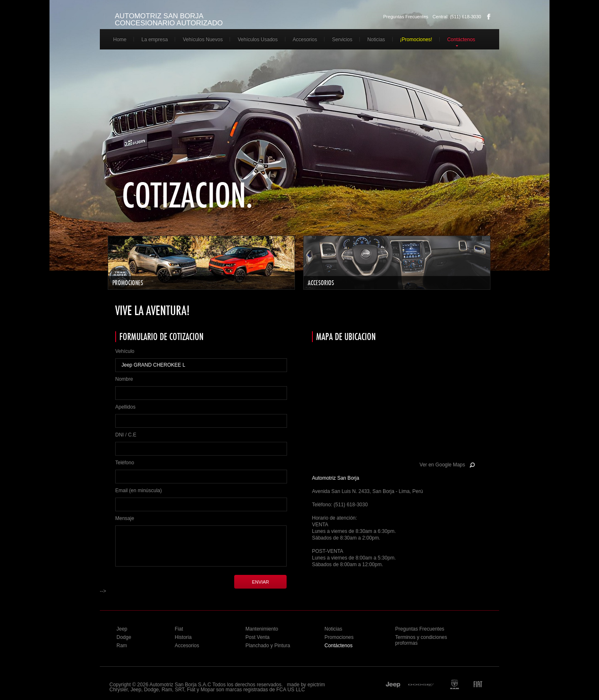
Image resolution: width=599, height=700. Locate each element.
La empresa (155, 39)
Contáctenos (461, 39)
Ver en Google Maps (442, 465)
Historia (183, 637)
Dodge (124, 637)
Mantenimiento (262, 629)
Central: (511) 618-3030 (457, 17)
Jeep (122, 629)
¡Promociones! (416, 39)
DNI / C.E (126, 435)
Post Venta (257, 637)
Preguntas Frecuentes (406, 17)
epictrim (316, 685)
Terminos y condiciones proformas (421, 640)
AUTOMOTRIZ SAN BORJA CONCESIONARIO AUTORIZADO (169, 20)
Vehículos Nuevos (203, 39)
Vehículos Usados (257, 39)
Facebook (489, 17)
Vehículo (125, 351)
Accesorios (305, 39)
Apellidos (125, 407)
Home (120, 39)
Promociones (339, 637)
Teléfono (125, 463)
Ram (122, 646)
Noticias (376, 39)
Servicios (342, 39)
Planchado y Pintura (268, 646)
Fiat (179, 629)
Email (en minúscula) (139, 490)
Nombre (124, 379)
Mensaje (125, 518)
